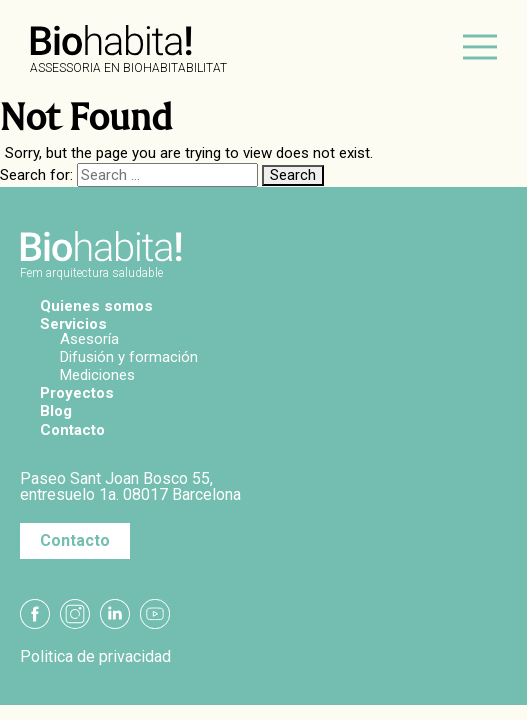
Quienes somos (96, 306)
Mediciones (97, 375)
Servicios (73, 324)
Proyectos (77, 393)
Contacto (72, 430)
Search (293, 175)
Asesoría (89, 339)
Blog (56, 411)
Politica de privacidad (95, 657)
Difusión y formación (129, 357)
